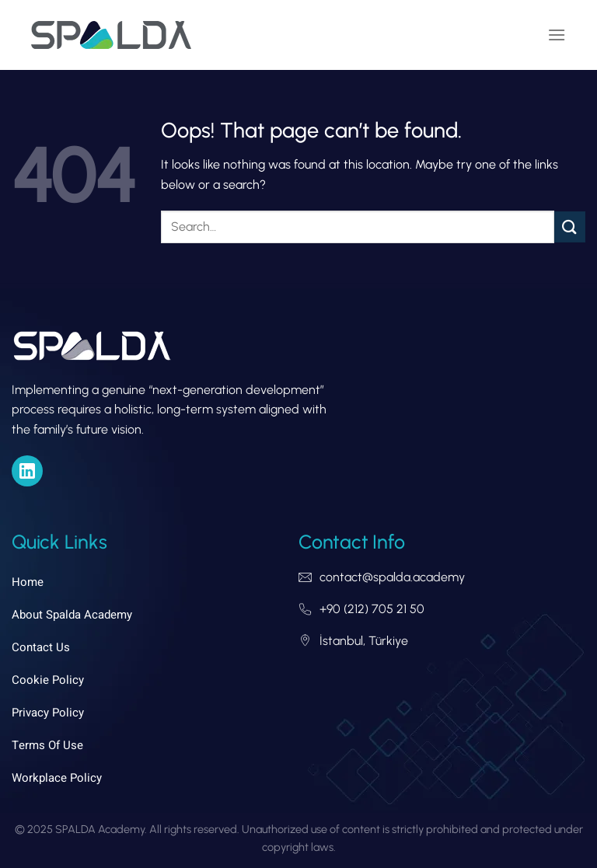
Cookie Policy (48, 680)
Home (28, 582)
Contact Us (41, 647)
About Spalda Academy (72, 615)
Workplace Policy (57, 778)
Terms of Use (47, 745)
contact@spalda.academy (392, 577)
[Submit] (570, 227)
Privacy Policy (48, 713)
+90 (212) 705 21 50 (372, 609)
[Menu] (557, 35)
